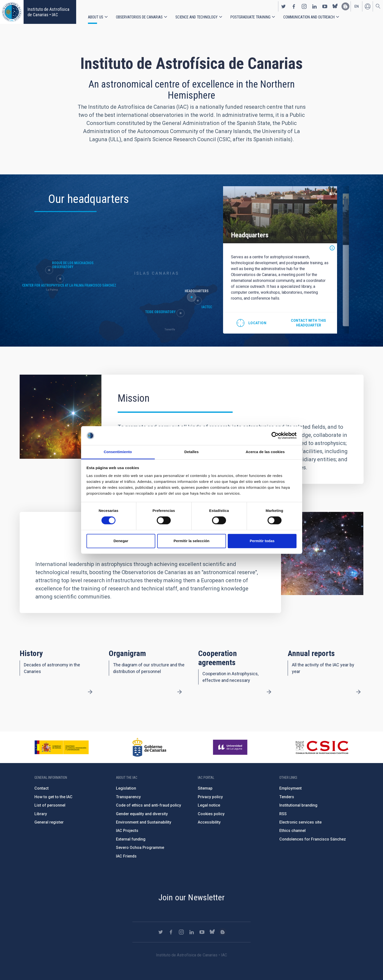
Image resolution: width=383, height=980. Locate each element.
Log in (368, 6)
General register (49, 822)
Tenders (287, 797)
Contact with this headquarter (308, 323)
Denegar (121, 541)
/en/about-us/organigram (180, 692)
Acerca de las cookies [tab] (265, 452)
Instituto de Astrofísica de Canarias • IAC (48, 12)
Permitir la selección (192, 541)
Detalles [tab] (191, 452)
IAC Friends (126, 856)
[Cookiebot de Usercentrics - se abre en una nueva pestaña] (275, 436)
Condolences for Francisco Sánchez (313, 839)
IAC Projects (127, 831)
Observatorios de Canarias (139, 17)
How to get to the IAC (53, 797)
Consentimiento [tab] (118, 452)
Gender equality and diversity (142, 814)
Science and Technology (197, 17)
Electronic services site (300, 822)
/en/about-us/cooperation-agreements (269, 692)
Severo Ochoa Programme (140, 848)
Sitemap (205, 788)
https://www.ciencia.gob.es (62, 747)
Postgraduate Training (250, 17)
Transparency (128, 797)
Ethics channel (292, 831)
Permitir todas (262, 541)
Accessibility (209, 822)
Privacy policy (210, 797)
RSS (283, 814)
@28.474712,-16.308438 (252, 323)
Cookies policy (211, 814)
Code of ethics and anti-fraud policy (149, 805)
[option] (280, 260)
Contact (42, 788)
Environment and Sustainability (144, 822)
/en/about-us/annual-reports (358, 692)
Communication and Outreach (309, 17)
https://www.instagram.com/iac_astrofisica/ (304, 6)
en (357, 6)
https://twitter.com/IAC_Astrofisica (284, 6)
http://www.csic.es (322, 747)
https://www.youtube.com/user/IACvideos (325, 6)
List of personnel (50, 805)
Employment (291, 788)
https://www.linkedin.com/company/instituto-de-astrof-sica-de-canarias (314, 6)
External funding (131, 839)
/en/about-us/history (90, 692)
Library (41, 814)
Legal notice (209, 805)
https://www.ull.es (231, 747)
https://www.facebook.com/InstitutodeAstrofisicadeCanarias (294, 6)
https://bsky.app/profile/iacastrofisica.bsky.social (335, 6)
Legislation (126, 788)
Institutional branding (298, 805)
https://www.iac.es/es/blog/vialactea (345, 6)
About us (96, 17)
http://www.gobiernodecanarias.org (149, 747)
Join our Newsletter (192, 897)
